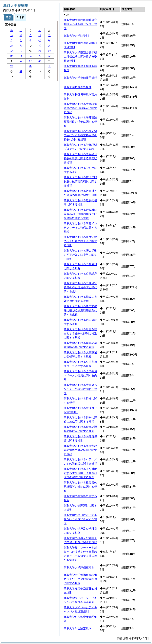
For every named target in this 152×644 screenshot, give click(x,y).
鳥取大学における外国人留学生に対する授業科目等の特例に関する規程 (80, 135)
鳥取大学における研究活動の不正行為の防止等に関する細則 (80, 255)
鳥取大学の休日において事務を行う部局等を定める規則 (80, 519)
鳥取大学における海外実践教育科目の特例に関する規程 (80, 122)
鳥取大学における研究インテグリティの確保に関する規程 (80, 228)
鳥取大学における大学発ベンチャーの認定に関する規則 (80, 389)
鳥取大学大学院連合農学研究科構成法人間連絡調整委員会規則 (80, 57)
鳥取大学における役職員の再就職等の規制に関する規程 (80, 487)
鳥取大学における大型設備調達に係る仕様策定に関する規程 (80, 108)
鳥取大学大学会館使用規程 (80, 78)
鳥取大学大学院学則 (76, 36)
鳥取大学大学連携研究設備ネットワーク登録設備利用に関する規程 (80, 579)
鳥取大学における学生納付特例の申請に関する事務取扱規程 (80, 158)
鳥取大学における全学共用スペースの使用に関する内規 (80, 375)
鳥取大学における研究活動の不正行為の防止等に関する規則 (80, 241)
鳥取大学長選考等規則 (78, 87)
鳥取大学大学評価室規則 (79, 567)
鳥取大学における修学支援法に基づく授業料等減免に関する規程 (80, 310)
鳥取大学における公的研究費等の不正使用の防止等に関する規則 (80, 287)
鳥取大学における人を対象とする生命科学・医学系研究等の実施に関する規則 (80, 473)
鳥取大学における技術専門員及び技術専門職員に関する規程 (80, 181)
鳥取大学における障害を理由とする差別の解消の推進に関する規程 (80, 333)
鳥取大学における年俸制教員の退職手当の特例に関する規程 (80, 450)
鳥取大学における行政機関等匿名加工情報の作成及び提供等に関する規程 (80, 214)
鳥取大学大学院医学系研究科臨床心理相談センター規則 (80, 24)
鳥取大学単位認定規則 (78, 628)
